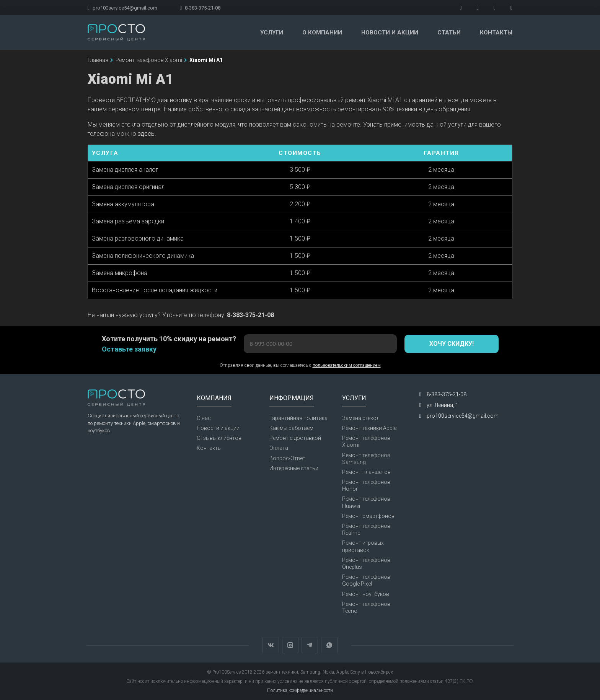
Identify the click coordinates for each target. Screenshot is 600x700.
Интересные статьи (294, 468)
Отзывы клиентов (219, 438)
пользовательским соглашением (347, 365)
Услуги (272, 33)
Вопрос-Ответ (287, 458)
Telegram (310, 645)
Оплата (279, 448)
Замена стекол (361, 418)
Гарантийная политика (298, 418)
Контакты (496, 33)
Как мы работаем (291, 428)
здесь (146, 134)
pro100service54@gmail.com (122, 8)
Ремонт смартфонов (368, 516)
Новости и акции (390, 33)
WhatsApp (329, 645)
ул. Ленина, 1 (443, 405)
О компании (322, 33)
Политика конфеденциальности (300, 690)
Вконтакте (271, 645)
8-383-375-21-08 (200, 8)
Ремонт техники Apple (369, 428)
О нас (204, 418)
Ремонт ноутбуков (366, 594)
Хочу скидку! (452, 344)
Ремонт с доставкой (295, 438)
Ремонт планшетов (366, 472)
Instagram (290, 645)
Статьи (449, 33)
